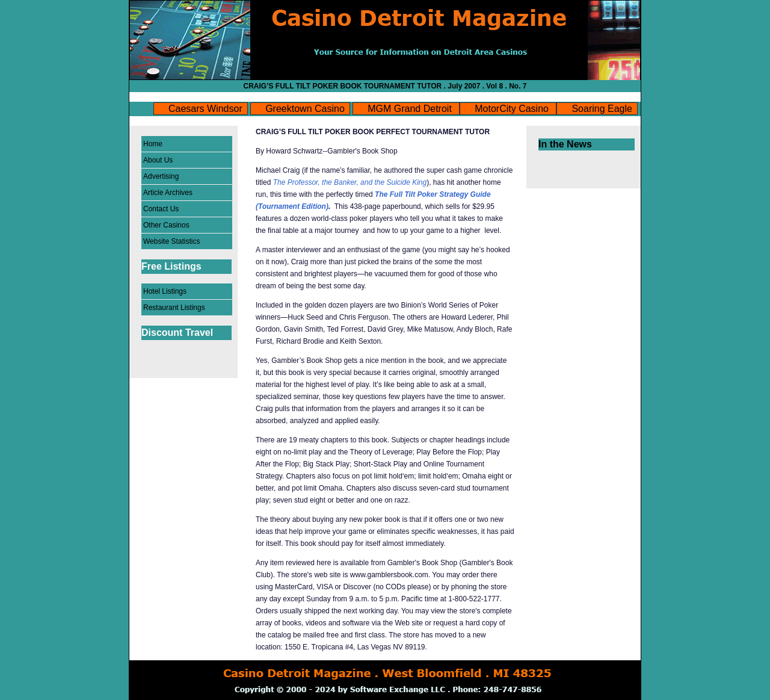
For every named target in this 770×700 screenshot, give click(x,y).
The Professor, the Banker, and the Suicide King (350, 182)
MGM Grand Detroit (411, 109)
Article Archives (168, 193)
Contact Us (161, 209)
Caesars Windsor (205, 109)
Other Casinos (166, 225)
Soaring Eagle (602, 109)
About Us (158, 160)
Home (153, 144)
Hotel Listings (165, 291)
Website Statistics (171, 241)
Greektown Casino (305, 109)
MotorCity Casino (513, 109)
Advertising (161, 176)
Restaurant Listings (174, 308)
